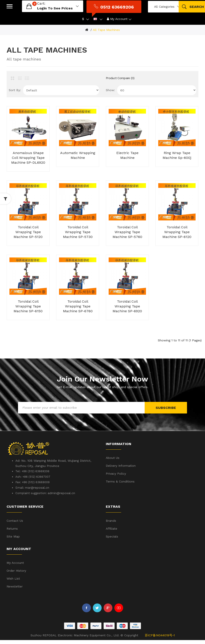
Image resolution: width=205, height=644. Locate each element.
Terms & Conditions (120, 481)
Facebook (86, 608)
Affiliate (111, 529)
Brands (111, 521)
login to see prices (55, 8)
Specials (112, 536)
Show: (110, 90)
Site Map (13, 536)
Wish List (13, 578)
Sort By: (15, 90)
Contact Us (15, 521)
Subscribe (166, 408)
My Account (15, 563)
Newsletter (15, 586)
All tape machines (106, 30)
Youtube (119, 608)
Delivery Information (121, 466)
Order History (16, 571)
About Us (113, 458)
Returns (12, 529)
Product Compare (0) (120, 78)
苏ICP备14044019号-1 (160, 635)
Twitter (97, 608)
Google (108, 608)
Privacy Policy (116, 474)
